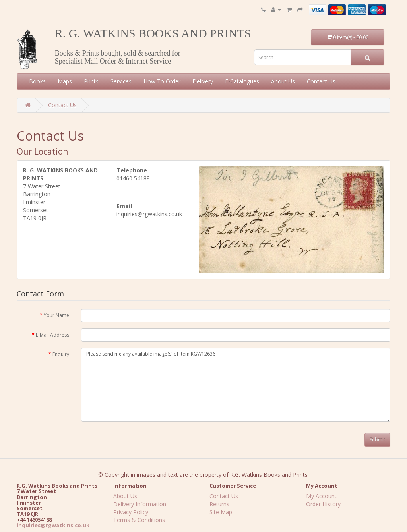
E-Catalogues (242, 81)
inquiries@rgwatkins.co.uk (53, 525)
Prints (91, 81)
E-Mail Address (52, 335)
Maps (65, 81)
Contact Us (321, 81)
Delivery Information (140, 504)
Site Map (221, 512)
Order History (323, 504)
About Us (283, 81)
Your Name (56, 315)
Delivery (203, 81)
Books (37, 81)
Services (121, 81)
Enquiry (61, 354)
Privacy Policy (131, 512)
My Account (321, 496)
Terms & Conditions (139, 520)
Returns (219, 504)
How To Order (162, 81)
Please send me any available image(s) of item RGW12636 (236, 384)
